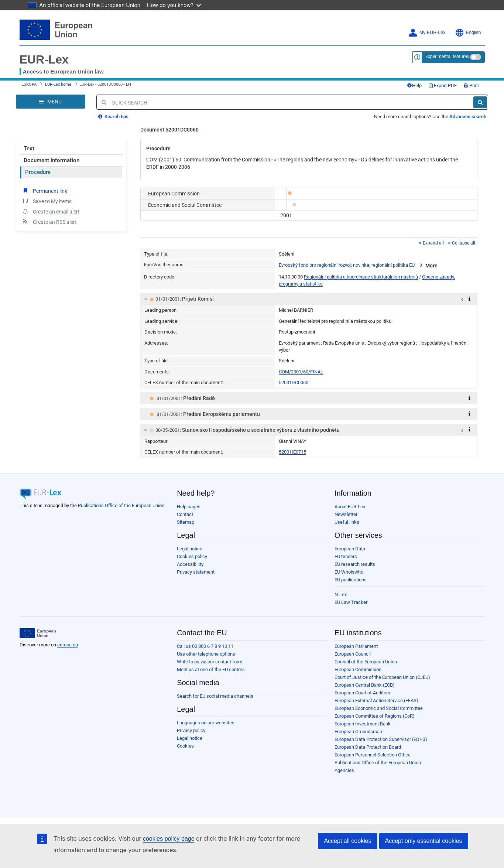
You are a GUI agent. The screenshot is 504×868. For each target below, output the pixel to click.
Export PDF (443, 86)
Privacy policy (191, 730)
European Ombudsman (358, 732)
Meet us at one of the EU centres (211, 669)
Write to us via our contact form (210, 662)
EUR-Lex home (58, 84)
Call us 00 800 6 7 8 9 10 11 (205, 646)
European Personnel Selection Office (373, 755)
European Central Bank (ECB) (365, 685)
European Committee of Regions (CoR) (375, 716)
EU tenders (346, 556)
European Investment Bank (363, 724)
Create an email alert (51, 211)
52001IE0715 (292, 452)
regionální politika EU (393, 265)
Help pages (189, 507)
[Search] (480, 102)
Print (471, 86)
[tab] (309, 299)
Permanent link (44, 191)
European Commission (358, 669)
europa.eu (68, 645)
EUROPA (29, 84)
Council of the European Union (366, 662)
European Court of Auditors (362, 693)
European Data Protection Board (368, 747)
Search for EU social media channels (215, 696)
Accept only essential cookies (424, 841)
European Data (350, 549)
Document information (52, 160)
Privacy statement (196, 572)
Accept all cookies (347, 841)
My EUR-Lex (427, 33)
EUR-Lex (44, 59)
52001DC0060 (294, 382)
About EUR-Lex (350, 507)
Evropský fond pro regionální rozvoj (315, 265)
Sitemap (186, 522)
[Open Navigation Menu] (51, 102)
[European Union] (38, 633)
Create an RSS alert (49, 222)
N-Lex (341, 594)
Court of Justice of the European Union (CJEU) (382, 677)
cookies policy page (169, 839)
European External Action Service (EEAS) (376, 700)
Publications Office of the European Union (121, 505)
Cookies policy (192, 556)
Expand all (431, 243)
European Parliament (356, 646)
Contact (185, 514)
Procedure (38, 172)
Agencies (344, 770)
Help (414, 86)
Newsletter (346, 514)
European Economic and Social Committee (379, 708)
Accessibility (190, 564)
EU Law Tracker (351, 602)
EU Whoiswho (349, 572)
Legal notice (190, 549)
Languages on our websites (206, 723)
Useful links (347, 522)
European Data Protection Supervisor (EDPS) (381, 739)
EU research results (355, 564)
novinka (361, 265)
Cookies (185, 746)
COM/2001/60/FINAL (301, 372)
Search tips (113, 117)
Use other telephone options (206, 654)
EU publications (351, 580)
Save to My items (47, 201)
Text (29, 148)
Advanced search (468, 117)
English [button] (468, 33)
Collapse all (462, 243)
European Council (353, 654)
